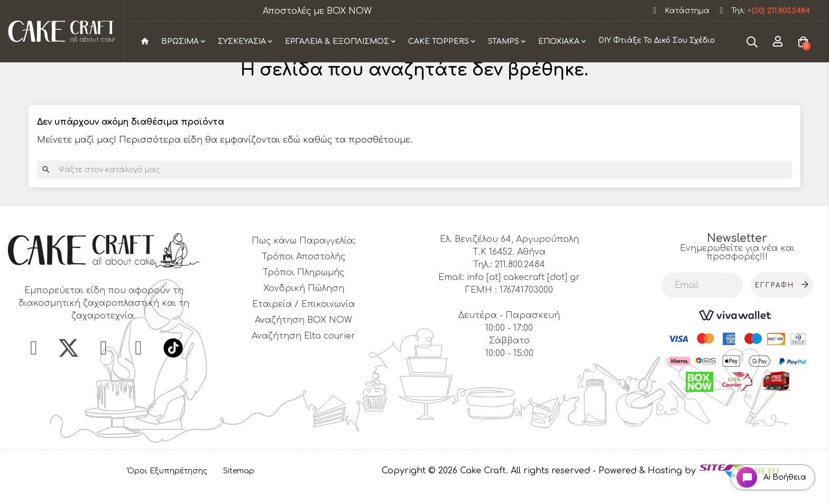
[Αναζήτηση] (414, 188)
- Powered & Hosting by (646, 489)
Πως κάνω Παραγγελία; (303, 259)
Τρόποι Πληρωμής (303, 291)
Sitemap (239, 489)
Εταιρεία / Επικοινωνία (303, 323)
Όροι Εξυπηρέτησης (167, 489)
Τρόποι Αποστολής (303, 275)
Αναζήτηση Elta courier (303, 354)
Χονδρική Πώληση (304, 307)
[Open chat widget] (768, 474)
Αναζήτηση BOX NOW (303, 339)
